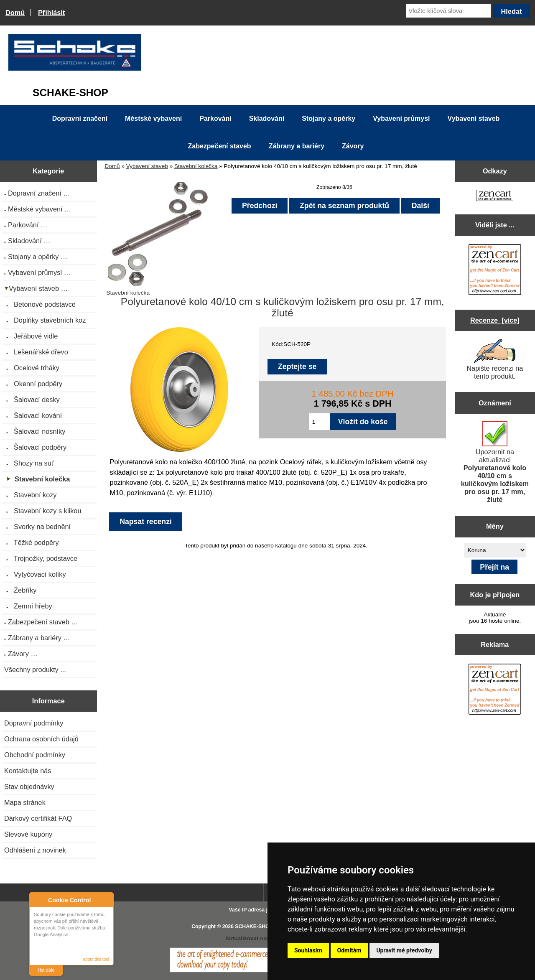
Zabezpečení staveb (219, 146)
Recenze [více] (495, 320)
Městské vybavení (153, 118)
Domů (15, 13)
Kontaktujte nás (28, 771)
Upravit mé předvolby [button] (404, 950)
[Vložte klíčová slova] (448, 11)
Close (106, 900)
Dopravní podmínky (34, 723)
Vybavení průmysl (401, 118)
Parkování (215, 118)
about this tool (96, 959)
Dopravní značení (80, 118)
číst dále (46, 970)
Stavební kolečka (196, 166)
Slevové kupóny (28, 834)
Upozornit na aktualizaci (495, 462)
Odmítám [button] (349, 950)
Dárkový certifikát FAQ (38, 818)
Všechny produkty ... (35, 669)
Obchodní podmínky (35, 755)
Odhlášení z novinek (35, 850)
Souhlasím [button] (308, 950)
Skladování (267, 118)
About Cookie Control (38, 900)
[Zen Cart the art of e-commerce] (495, 196)
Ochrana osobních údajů (41, 739)
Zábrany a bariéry (297, 146)
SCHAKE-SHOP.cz (257, 927)
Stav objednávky (29, 787)
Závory (353, 146)
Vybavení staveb (147, 166)
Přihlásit (51, 13)
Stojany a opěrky (329, 118)
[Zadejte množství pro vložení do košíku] (320, 422)
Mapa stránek (25, 802)
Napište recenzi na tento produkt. (495, 359)
